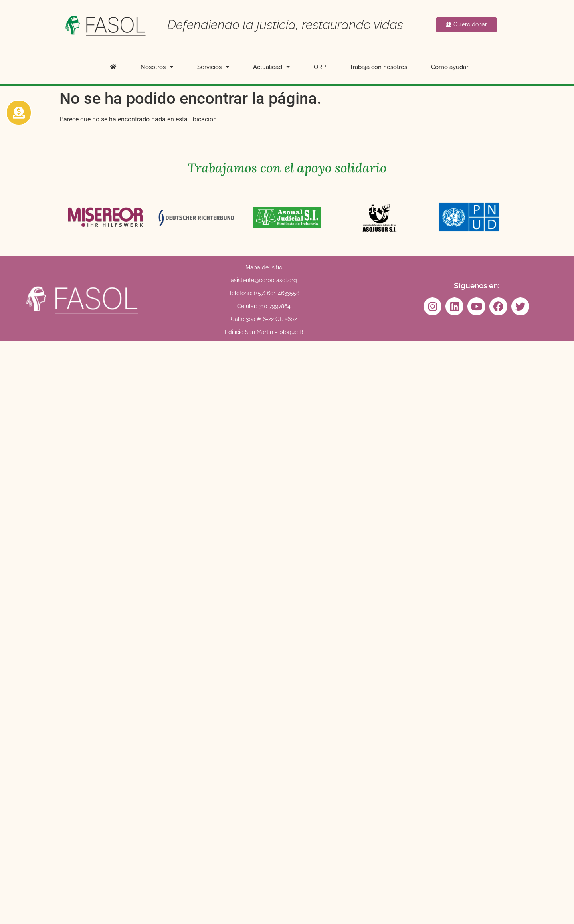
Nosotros (157, 67)
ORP (320, 67)
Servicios (213, 67)
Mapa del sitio (264, 267)
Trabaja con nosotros (378, 67)
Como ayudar (450, 67)
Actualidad (271, 67)
